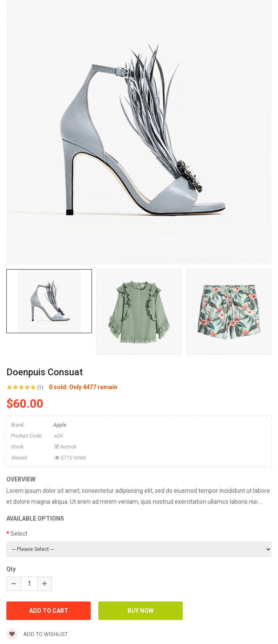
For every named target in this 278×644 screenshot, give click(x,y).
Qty (11, 569)
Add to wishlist (37, 634)
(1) (40, 387)
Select (19, 534)
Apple (60, 425)
